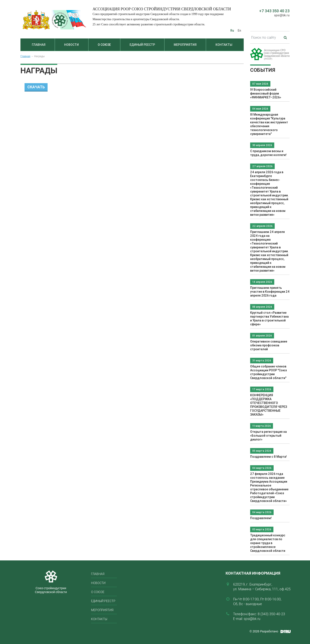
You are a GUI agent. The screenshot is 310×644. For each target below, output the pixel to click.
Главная (39, 45)
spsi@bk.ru (282, 15)
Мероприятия (185, 45)
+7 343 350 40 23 (274, 11)
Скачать (36, 87)
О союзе (104, 45)
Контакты (224, 45)
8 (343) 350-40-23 (271, 614)
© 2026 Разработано (264, 631)
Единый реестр (142, 45)
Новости (71, 45)
